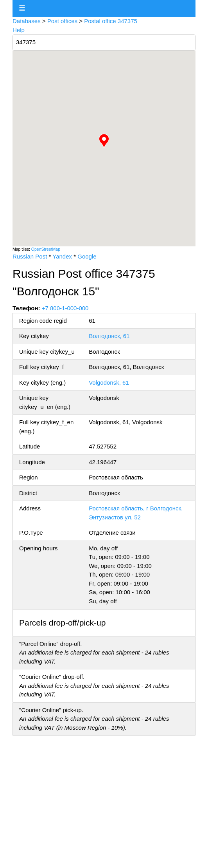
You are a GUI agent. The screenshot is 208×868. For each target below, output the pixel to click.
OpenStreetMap (46, 249)
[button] (104, 141)
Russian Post (30, 256)
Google (87, 256)
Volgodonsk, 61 (109, 382)
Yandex (62, 256)
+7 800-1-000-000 (65, 308)
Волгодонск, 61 (109, 336)
